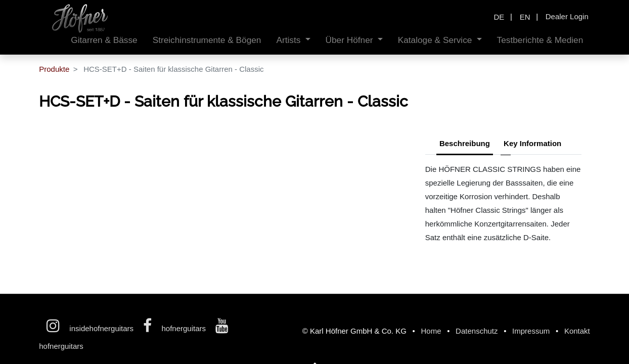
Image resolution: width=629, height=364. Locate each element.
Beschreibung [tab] (465, 143)
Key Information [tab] (532, 143)
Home (431, 331)
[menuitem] (104, 40)
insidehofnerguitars (91, 328)
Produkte (54, 69)
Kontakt (577, 331)
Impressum (531, 331)
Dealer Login (567, 16)
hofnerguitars (175, 328)
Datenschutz (477, 331)
